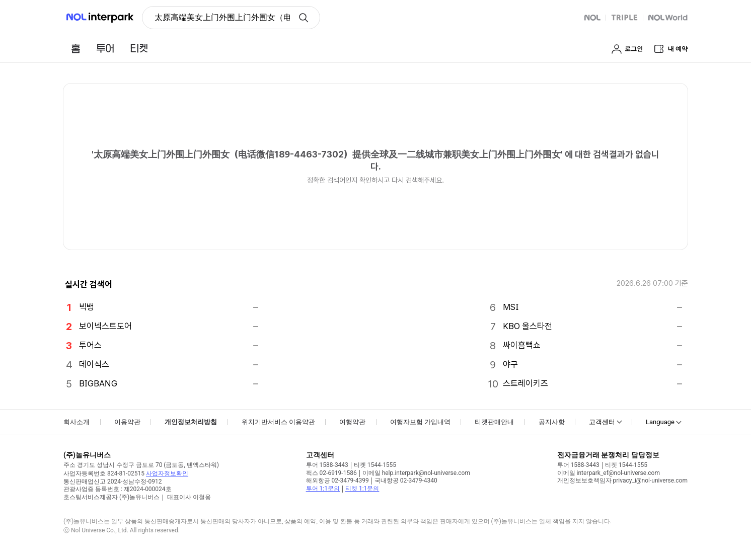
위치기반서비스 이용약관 (278, 422)
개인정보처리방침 (191, 422)
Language (660, 422)
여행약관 (352, 422)
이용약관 (127, 422)
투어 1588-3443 (327, 465)
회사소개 (77, 422)
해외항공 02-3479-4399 (337, 481)
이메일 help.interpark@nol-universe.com (416, 473)
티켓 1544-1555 (375, 465)
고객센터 (602, 422)
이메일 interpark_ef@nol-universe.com (609, 473)
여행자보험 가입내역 (420, 422)
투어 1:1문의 (323, 489)
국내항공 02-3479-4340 (406, 481)
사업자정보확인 (167, 473)
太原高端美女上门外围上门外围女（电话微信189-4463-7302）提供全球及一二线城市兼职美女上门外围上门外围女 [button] (222, 17)
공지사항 (552, 422)
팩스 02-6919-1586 (331, 473)
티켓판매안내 (494, 422)
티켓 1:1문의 (362, 489)
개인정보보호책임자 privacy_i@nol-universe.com (622, 481)
